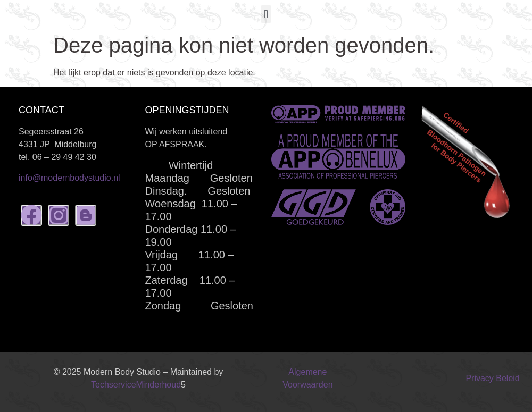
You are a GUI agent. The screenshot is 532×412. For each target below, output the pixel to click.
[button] (266, 14)
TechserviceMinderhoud (136, 385)
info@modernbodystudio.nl (69, 178)
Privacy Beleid (492, 378)
